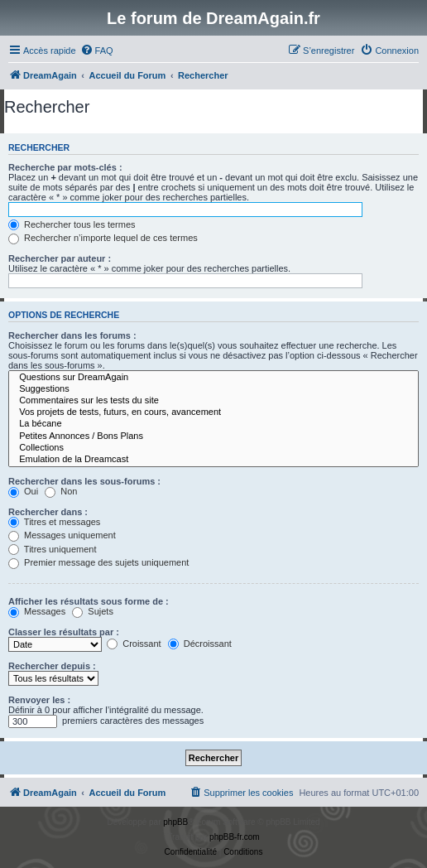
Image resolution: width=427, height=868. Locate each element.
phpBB (175, 822)
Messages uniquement (62, 535)
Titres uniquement (53, 549)
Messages (37, 611)
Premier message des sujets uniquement (98, 562)
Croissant (134, 644)
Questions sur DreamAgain (213, 378)
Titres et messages (54, 522)
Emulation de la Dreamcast (213, 460)
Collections (213, 448)
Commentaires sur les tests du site (213, 401)
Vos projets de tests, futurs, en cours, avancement (213, 412)
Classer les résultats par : (64, 632)
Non (61, 491)
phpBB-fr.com (235, 837)
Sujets (93, 611)
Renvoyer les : (39, 700)
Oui (23, 491)
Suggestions (213, 389)
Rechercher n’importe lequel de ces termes (103, 238)
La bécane (213, 424)
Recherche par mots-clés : (65, 167)
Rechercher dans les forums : (72, 335)
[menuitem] (97, 51)
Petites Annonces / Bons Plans (213, 436)
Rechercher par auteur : (60, 258)
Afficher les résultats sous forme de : (89, 601)
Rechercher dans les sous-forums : (84, 481)
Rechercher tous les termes (72, 224)
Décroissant (200, 644)
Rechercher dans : (48, 512)
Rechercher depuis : (52, 666)
